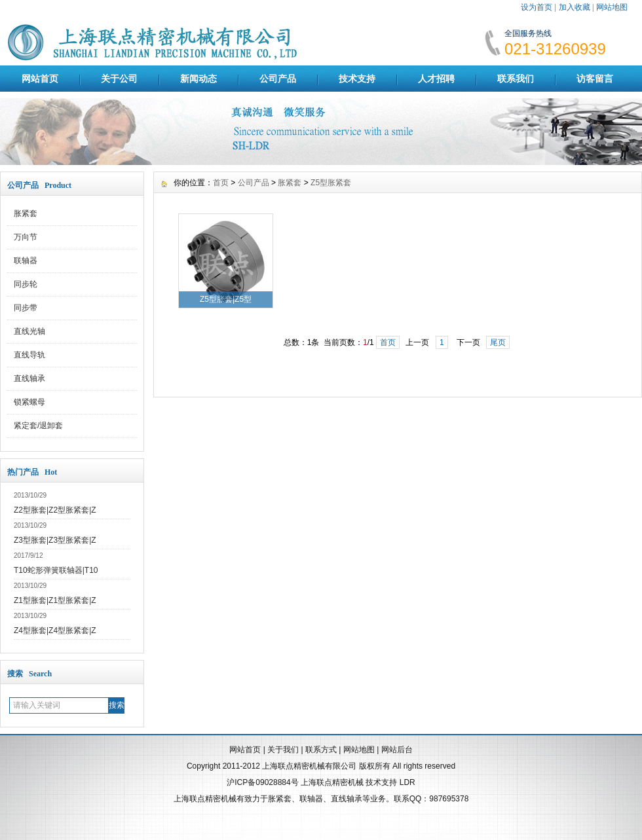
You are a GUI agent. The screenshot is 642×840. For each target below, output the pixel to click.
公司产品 (278, 79)
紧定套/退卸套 (38, 426)
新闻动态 (198, 79)
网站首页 (40, 79)
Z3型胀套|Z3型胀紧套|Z (55, 540)
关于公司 (119, 79)
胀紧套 (26, 213)
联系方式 (321, 750)
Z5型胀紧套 (331, 183)
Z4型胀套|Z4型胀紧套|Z (55, 630)
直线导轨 (29, 355)
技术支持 (357, 79)
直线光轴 (29, 331)
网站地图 (612, 7)
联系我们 (516, 79)
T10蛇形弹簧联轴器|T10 (56, 570)
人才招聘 (436, 79)
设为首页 (537, 7)
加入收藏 (575, 7)
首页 (221, 183)
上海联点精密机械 (332, 782)
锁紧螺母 (29, 402)
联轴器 (26, 261)
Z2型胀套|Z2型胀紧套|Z (55, 510)
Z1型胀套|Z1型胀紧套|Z (55, 600)
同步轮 (26, 284)
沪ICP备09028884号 (262, 782)
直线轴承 (29, 378)
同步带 (26, 308)
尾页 (498, 342)
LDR (407, 782)
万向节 (26, 237)
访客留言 (595, 79)
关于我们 (283, 750)
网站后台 (397, 750)
